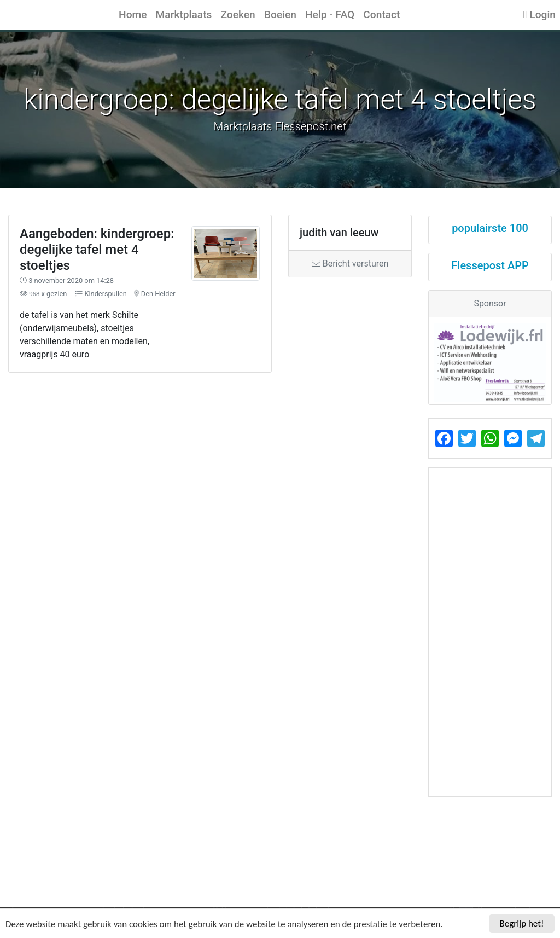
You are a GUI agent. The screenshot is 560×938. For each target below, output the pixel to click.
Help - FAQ (330, 15)
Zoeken (238, 15)
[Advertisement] (210, 448)
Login (539, 15)
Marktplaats (184, 15)
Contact (381, 15)
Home (133, 15)
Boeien (280, 15)
